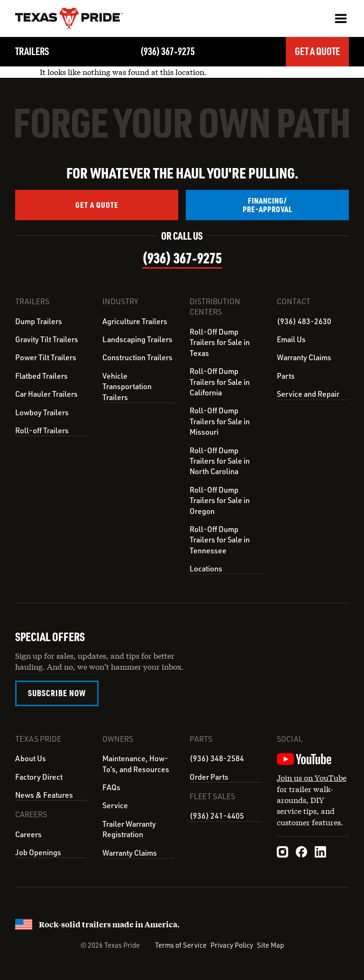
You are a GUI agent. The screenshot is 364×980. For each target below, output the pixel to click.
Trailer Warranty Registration (129, 829)
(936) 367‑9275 (167, 51)
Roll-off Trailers (42, 430)
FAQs (111, 787)
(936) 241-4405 (217, 815)
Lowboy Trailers (42, 412)
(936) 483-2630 (304, 321)
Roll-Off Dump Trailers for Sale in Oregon (220, 500)
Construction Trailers (137, 357)
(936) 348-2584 (217, 758)
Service (115, 805)
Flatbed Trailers (41, 376)
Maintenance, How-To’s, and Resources (136, 763)
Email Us (291, 339)
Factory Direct (39, 776)
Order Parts (209, 776)
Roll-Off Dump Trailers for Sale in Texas (220, 342)
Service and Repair (308, 394)
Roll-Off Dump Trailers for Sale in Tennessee (220, 540)
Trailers (32, 51)
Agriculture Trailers (135, 321)
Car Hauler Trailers (46, 394)
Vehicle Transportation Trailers (127, 387)
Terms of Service (181, 944)
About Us (31, 758)
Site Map (270, 944)
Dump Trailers (39, 321)
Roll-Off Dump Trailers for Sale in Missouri (220, 421)
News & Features (44, 794)
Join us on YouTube (312, 777)
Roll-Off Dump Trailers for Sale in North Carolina (220, 461)
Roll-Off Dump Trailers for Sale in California (220, 382)
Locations (206, 569)
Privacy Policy (232, 944)
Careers (28, 833)
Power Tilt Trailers (46, 357)
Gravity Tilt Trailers (47, 339)
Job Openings (38, 851)
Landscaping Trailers (137, 339)
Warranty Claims (304, 357)
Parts (286, 376)
